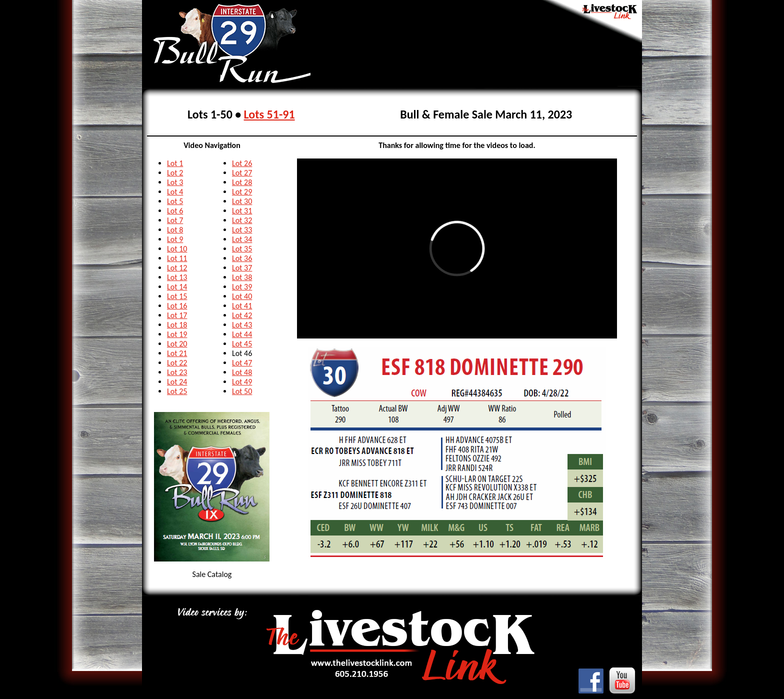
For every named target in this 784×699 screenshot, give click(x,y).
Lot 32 (242, 220)
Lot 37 (242, 268)
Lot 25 (177, 391)
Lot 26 (242, 163)
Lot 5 (175, 201)
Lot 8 (175, 230)
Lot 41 (242, 306)
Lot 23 (177, 372)
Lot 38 (242, 277)
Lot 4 (175, 192)
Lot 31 (242, 211)
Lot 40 (242, 296)
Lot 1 (175, 163)
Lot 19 (177, 334)
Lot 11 (177, 258)
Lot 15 (177, 296)
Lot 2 (175, 173)
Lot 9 (175, 239)
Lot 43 (242, 325)
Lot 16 (177, 306)
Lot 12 (177, 268)
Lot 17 (177, 315)
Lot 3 (175, 182)
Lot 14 (177, 287)
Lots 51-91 (269, 114)
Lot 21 (177, 353)
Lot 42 (242, 315)
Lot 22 (177, 363)
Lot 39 (242, 287)
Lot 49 (242, 382)
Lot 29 (242, 192)
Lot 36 (242, 258)
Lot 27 (242, 173)
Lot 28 (242, 182)
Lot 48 (242, 372)
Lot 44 (242, 334)
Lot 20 (177, 344)
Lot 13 (177, 277)
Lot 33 (242, 230)
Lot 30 (242, 201)
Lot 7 (175, 220)
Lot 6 (175, 211)
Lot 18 (177, 325)
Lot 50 (242, 391)
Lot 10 (177, 249)
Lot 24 (177, 382)
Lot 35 (242, 249)
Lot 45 (242, 344)
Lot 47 (242, 363)
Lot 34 (242, 239)
